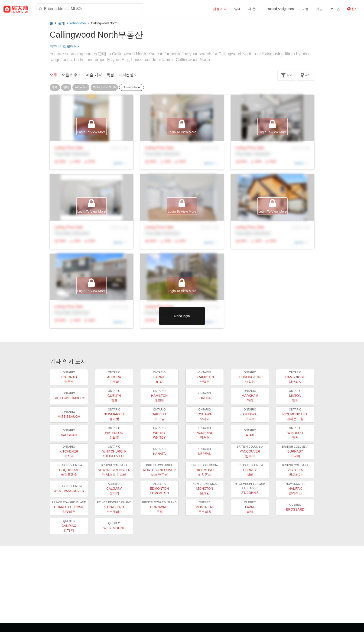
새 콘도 (253, 9)
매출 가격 (94, 75)
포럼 (305, 9)
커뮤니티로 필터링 (65, 46)
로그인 (335, 9)
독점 (110, 75)
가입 (319, 9)
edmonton (78, 23)
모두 (53, 75)
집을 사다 (220, 9)
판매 (62, 23)
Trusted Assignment (280, 9)
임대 (237, 9)
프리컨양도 (128, 75)
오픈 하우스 (71, 75)
